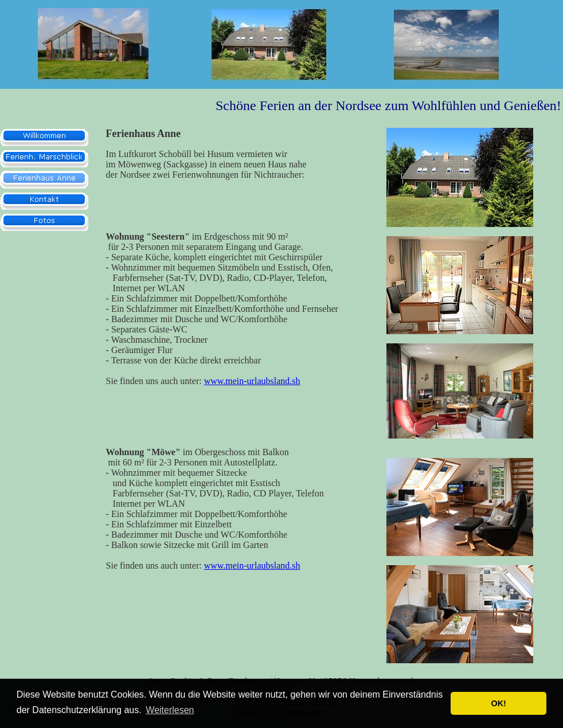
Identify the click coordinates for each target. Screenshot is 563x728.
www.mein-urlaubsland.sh (252, 381)
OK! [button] (498, 703)
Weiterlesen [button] (170, 710)
